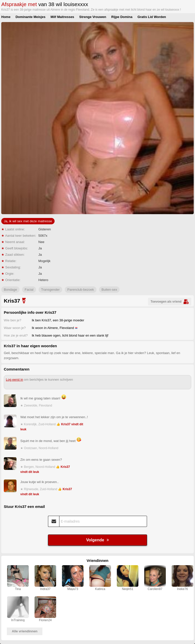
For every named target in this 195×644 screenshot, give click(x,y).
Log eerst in (14, 380)
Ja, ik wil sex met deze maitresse (28, 221)
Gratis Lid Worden (152, 17)
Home (6, 17)
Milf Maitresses (62, 17)
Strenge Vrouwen (93, 17)
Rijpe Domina (122, 17)
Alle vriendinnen (25, 631)
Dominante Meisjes (30, 17)
